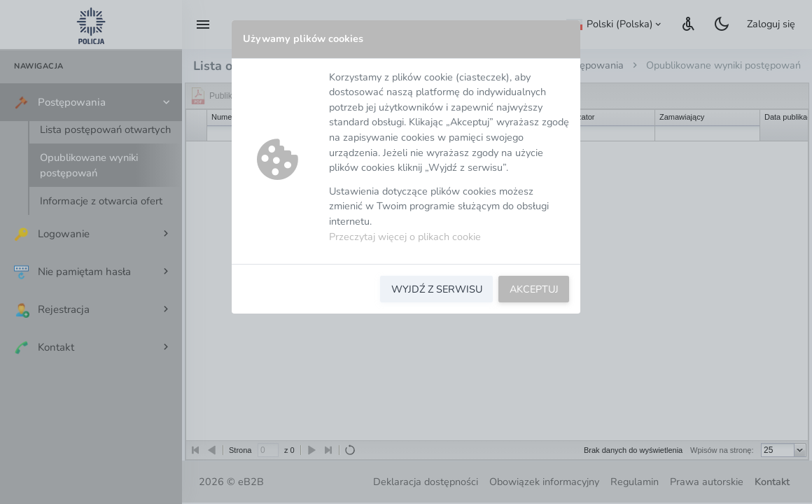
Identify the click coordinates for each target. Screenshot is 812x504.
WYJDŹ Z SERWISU (437, 289)
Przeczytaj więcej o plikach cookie (405, 237)
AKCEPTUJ (534, 289)
